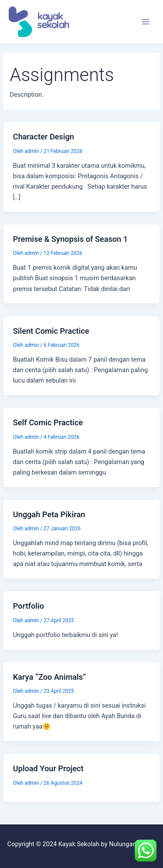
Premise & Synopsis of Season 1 (70, 239)
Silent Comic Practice (51, 331)
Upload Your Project (48, 768)
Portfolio (29, 606)
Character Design (44, 137)
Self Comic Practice (48, 422)
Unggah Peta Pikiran (49, 514)
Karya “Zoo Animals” (50, 677)
